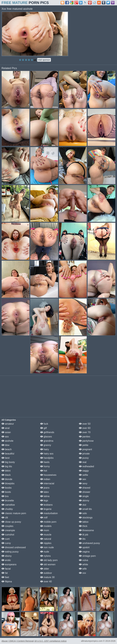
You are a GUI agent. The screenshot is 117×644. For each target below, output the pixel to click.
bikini (6, 471)
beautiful (8, 454)
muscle (46, 535)
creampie (8, 530)
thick (83, 526)
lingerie (46, 509)
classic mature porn (14, 513)
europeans (9, 564)
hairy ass (47, 454)
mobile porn (48, 522)
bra (5, 496)
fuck (44, 424)
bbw (5, 445)
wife (83, 569)
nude (45, 552)
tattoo (84, 522)
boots (6, 492)
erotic (6, 560)
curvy (6, 543)
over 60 (85, 428)
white (83, 564)
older (45, 569)
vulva (83, 560)
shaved (85, 488)
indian (45, 479)
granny (46, 445)
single (84, 496)
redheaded (86, 466)
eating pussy (10, 552)
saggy (84, 471)
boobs (7, 488)
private (84, 454)
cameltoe (8, 505)
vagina (84, 552)
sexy (83, 483)
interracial (47, 483)
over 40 (46, 582)
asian (6, 432)
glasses (46, 437)
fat (5, 573)
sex (82, 479)
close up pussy (11, 522)
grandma (47, 441)
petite (84, 445)
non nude (47, 547)
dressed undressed (14, 547)
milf (44, 518)
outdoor (46, 573)
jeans (45, 488)
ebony (7, 556)
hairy (45, 449)
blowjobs (8, 483)
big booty (8, 462)
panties (85, 437)
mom (45, 530)
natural (46, 539)
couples (7, 526)
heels (45, 462)
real (83, 462)
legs (44, 501)
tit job (84, 535)
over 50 (85, 424)
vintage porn (87, 556)
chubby (7, 509)
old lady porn (49, 560)
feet (5, 577)
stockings (86, 518)
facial (6, 569)
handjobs (47, 458)
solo (83, 513)
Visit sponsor (44, 60)
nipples (46, 543)
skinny (84, 501)
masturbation (49, 513)
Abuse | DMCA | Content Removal (18, 641)
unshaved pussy (89, 543)
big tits (7, 466)
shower (85, 492)
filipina (7, 582)
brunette (8, 501)
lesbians (46, 505)
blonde (7, 479)
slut (82, 505)
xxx (82, 573)
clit (5, 518)
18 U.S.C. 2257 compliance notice (50, 641)
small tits (85, 509)
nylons (45, 556)
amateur (8, 424)
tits (82, 539)
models (46, 526)
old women (48, 564)
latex (44, 492)
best (6, 458)
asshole (7, 441)
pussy (84, 458)
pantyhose (86, 441)
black (6, 475)
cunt (6, 539)
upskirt (84, 547)
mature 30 (47, 577)
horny (45, 466)
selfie (83, 475)
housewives (48, 475)
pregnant (85, 449)
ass (5, 437)
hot (44, 471)
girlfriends (47, 432)
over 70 (85, 432)
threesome (86, 530)
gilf (43, 428)
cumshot (8, 535)
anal (6, 428)
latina (45, 496)
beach (7, 449)
